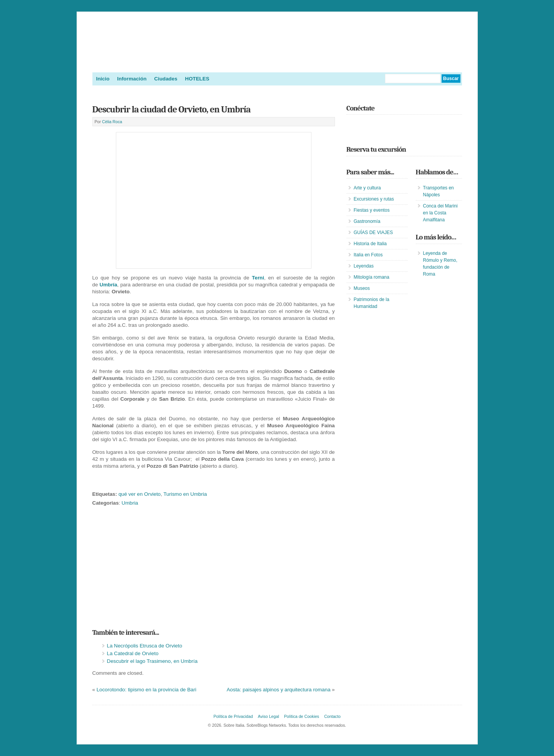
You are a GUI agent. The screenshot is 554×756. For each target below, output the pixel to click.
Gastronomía (367, 221)
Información (132, 79)
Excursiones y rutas (374, 199)
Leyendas (364, 266)
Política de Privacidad (233, 716)
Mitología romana (372, 277)
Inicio (103, 79)
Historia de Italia (370, 244)
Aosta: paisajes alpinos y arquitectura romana (279, 690)
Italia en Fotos (368, 255)
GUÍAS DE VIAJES (373, 232)
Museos (362, 288)
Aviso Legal (269, 716)
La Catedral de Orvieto (133, 653)
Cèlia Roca (112, 122)
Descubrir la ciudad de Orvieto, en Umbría (172, 109)
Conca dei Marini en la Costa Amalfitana (440, 213)
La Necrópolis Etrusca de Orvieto (145, 646)
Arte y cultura (367, 188)
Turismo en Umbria (185, 494)
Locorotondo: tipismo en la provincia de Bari (146, 690)
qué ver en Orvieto (140, 494)
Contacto (332, 716)
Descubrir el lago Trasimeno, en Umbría (152, 661)
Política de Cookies (302, 716)
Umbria (130, 503)
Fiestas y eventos (372, 210)
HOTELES (197, 79)
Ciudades (166, 79)
